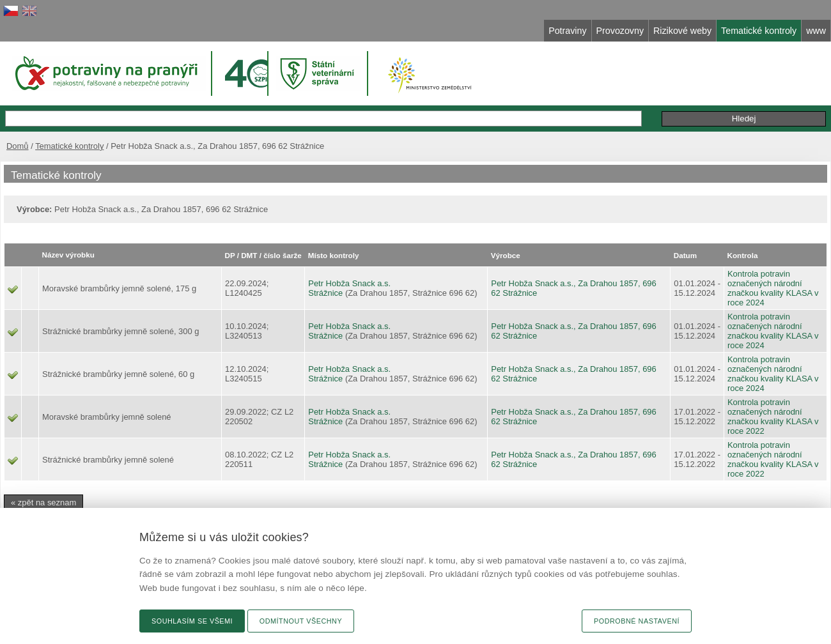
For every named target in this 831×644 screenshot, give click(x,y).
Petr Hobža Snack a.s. (349, 283)
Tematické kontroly (69, 146)
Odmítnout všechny (301, 621)
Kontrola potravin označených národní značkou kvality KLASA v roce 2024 (773, 288)
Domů (18, 146)
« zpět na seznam (43, 502)
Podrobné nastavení (637, 621)
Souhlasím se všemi (192, 621)
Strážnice (325, 293)
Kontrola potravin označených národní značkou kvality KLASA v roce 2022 (773, 417)
